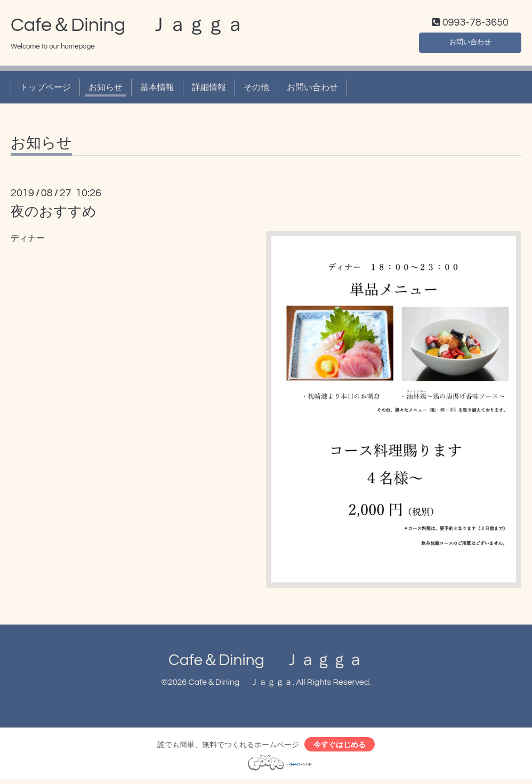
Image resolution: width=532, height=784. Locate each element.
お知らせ (106, 90)
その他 (256, 90)
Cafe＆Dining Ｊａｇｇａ (128, 27)
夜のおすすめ (54, 214)
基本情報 (157, 90)
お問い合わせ (470, 43)
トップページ (45, 90)
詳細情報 (209, 90)
